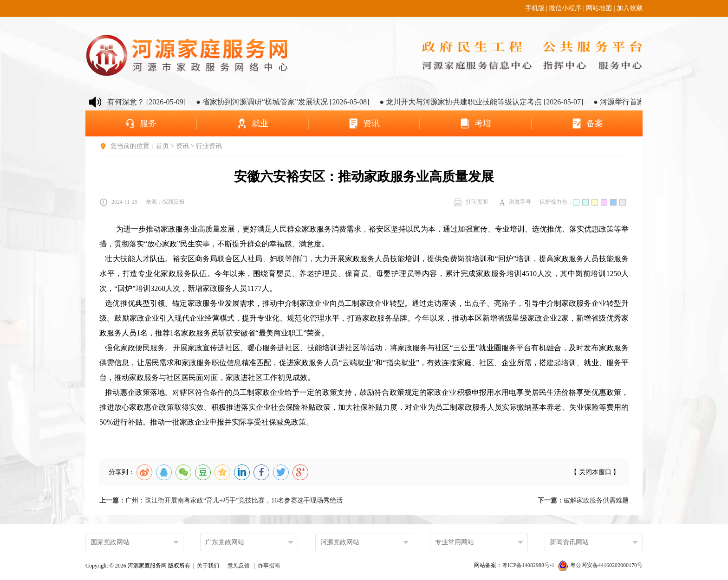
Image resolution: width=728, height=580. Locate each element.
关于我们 (208, 566)
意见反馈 (239, 566)
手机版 (535, 8)
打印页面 (471, 202)
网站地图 (599, 8)
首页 (162, 146)
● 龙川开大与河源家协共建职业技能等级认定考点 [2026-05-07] (498, 102)
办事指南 (269, 566)
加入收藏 (630, 8)
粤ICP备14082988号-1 (529, 565)
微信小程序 (565, 8)
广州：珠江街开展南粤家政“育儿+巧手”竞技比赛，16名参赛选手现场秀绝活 (221, 500)
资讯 (182, 146)
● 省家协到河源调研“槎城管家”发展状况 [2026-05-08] (300, 102)
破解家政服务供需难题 (583, 500)
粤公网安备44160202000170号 (600, 565)
